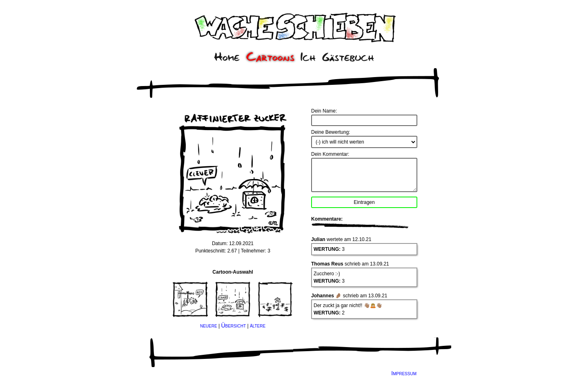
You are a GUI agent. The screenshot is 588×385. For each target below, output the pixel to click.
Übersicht (233, 325)
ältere (258, 325)
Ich (308, 57)
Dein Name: (324, 111)
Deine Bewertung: (331, 132)
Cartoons (270, 57)
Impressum (404, 373)
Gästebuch (348, 57)
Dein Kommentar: (330, 154)
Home (227, 57)
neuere (209, 325)
